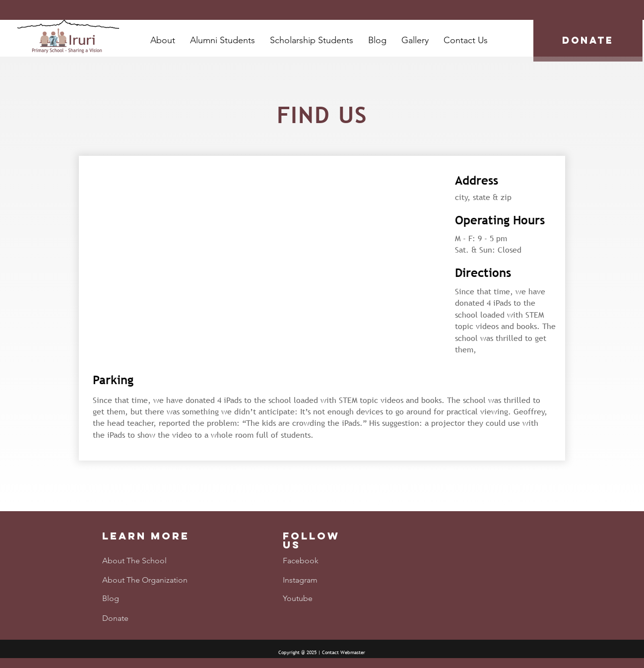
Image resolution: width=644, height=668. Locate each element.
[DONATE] (588, 41)
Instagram (300, 580)
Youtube (298, 598)
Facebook (301, 561)
